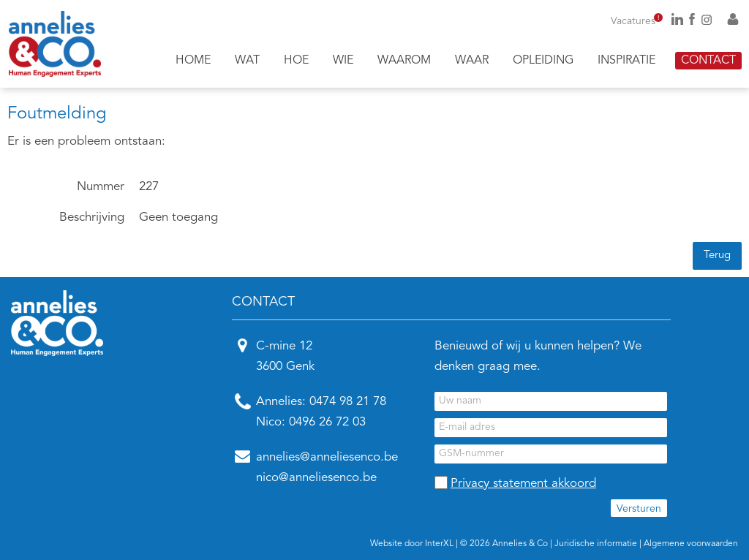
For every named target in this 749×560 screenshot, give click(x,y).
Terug (717, 256)
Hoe (296, 61)
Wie (343, 61)
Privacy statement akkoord (523, 484)
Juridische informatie (596, 544)
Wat (247, 61)
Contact (708, 61)
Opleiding (543, 61)
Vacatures (637, 21)
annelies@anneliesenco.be (327, 457)
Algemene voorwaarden (691, 544)
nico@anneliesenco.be (316, 478)
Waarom (404, 61)
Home (193, 61)
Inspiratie (626, 61)
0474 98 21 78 (348, 402)
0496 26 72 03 (327, 422)
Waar (472, 61)
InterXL (439, 544)
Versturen (639, 509)
